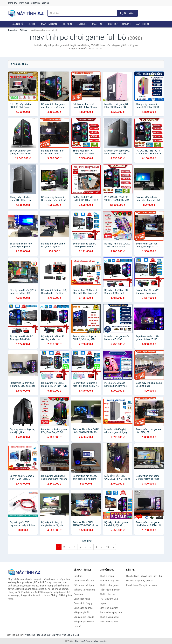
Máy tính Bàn (49, 24)
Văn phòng (142, 24)
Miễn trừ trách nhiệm (84, 590)
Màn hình (98, 24)
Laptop (32, 24)
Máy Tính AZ (100, 641)
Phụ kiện (67, 24)
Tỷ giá (27, 635)
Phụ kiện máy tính (109, 622)
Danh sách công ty (83, 603)
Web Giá (66, 635)
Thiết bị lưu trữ (107, 594)
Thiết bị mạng (107, 576)
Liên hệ (46, 3)
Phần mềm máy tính (110, 590)
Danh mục (24, 3)
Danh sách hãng (82, 599)
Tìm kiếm (127, 13)
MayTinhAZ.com (83, 641)
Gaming (127, 24)
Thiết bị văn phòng (109, 617)
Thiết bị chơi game (109, 585)
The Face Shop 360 (41, 635)
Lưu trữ (113, 24)
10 (108, 547)
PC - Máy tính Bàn (109, 599)
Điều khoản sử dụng (84, 585)
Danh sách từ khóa (83, 608)
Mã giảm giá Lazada (84, 617)
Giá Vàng (56, 635)
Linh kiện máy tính (109, 608)
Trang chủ (13, 3)
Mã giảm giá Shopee (84, 622)
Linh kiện (82, 24)
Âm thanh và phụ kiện (111, 612)
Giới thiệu (35, 3)
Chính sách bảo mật (84, 581)
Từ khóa (23, 30)
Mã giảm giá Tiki (82, 612)
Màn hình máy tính (109, 581)
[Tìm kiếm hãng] (82, 13)
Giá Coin (75, 635)
